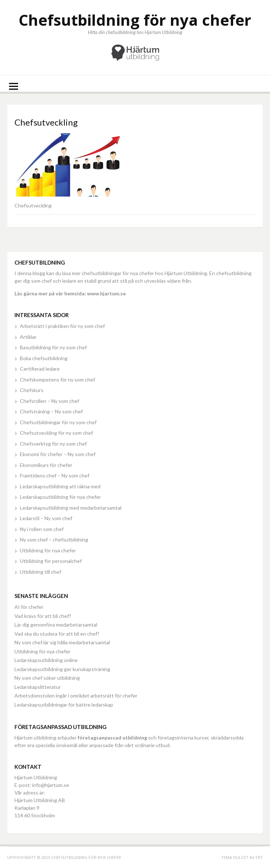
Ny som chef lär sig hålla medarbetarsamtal (62, 642)
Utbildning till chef (40, 572)
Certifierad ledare (40, 369)
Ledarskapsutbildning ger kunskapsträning (62, 669)
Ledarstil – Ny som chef (46, 518)
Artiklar (28, 337)
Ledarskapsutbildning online (46, 660)
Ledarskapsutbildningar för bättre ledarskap (64, 705)
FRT (259, 857)
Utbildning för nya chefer (48, 550)
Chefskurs (32, 390)
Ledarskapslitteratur (38, 687)
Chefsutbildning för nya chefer (135, 20)
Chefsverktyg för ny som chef (53, 444)
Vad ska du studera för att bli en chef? (57, 634)
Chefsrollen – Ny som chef (50, 401)
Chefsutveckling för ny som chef (56, 433)
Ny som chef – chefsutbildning (54, 540)
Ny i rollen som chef (42, 529)
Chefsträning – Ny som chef (51, 411)
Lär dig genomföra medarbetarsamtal (56, 625)
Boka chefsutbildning (44, 358)
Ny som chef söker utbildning (47, 678)
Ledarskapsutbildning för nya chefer (60, 497)
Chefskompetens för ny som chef (57, 380)
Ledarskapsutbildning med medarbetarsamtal (71, 508)
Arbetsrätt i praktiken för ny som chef (62, 326)
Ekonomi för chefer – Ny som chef (58, 454)
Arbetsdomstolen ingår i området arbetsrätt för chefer (76, 696)
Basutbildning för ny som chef (53, 347)
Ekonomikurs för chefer (46, 465)
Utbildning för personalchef (51, 561)
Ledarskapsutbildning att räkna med (60, 486)
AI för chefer (29, 607)
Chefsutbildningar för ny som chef (58, 422)
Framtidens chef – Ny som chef (55, 475)
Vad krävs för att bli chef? (43, 616)
